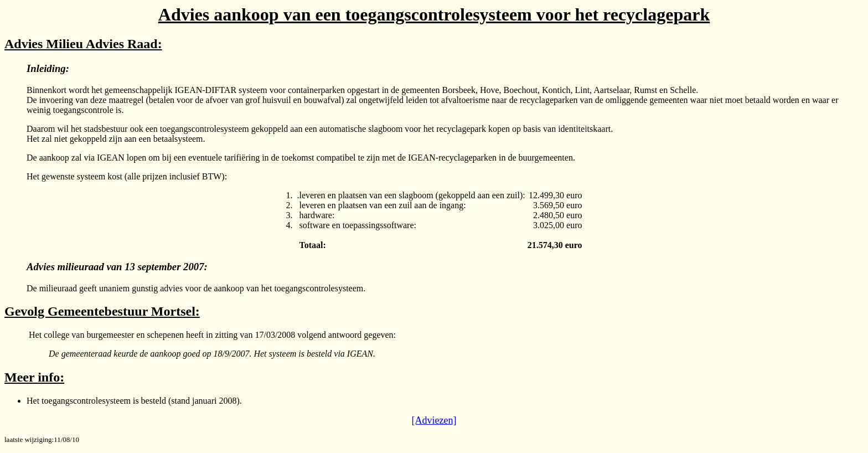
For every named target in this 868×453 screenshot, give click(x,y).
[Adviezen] (434, 420)
